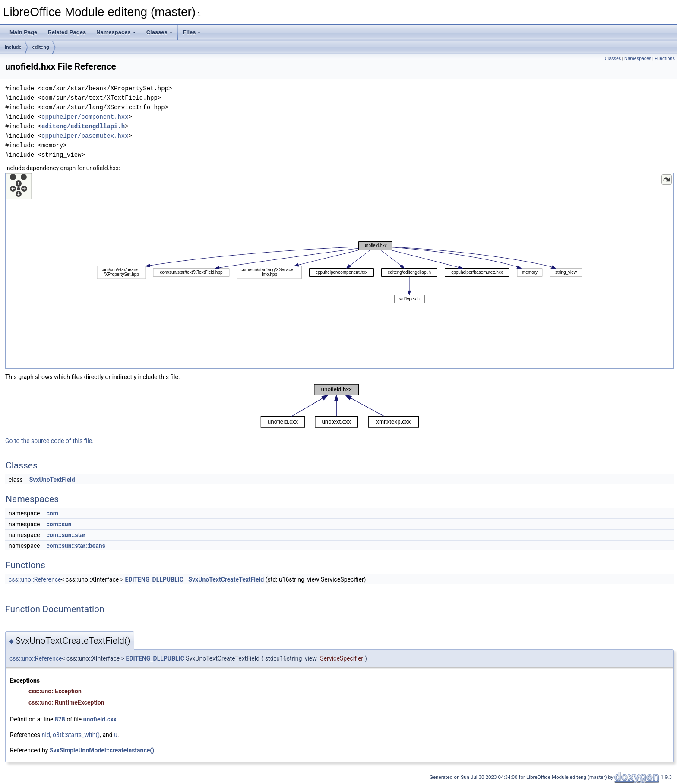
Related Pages (67, 32)
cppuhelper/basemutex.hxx (85, 136)
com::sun (59, 524)
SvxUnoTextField (52, 480)
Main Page (23, 32)
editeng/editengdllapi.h (83, 126)
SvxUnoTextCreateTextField (226, 579)
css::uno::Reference (35, 579)
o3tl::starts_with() (76, 735)
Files (192, 32)
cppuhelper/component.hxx (85, 117)
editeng (41, 47)
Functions (665, 58)
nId (46, 735)
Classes (160, 32)
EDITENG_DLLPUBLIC (154, 579)
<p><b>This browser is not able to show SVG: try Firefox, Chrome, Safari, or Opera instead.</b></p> (339, 271)
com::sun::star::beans (76, 546)
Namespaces (116, 32)
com (52, 513)
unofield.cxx (100, 719)
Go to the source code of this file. (49, 441)
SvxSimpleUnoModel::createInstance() (102, 750)
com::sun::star (66, 535)
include (13, 47)
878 (60, 719)
